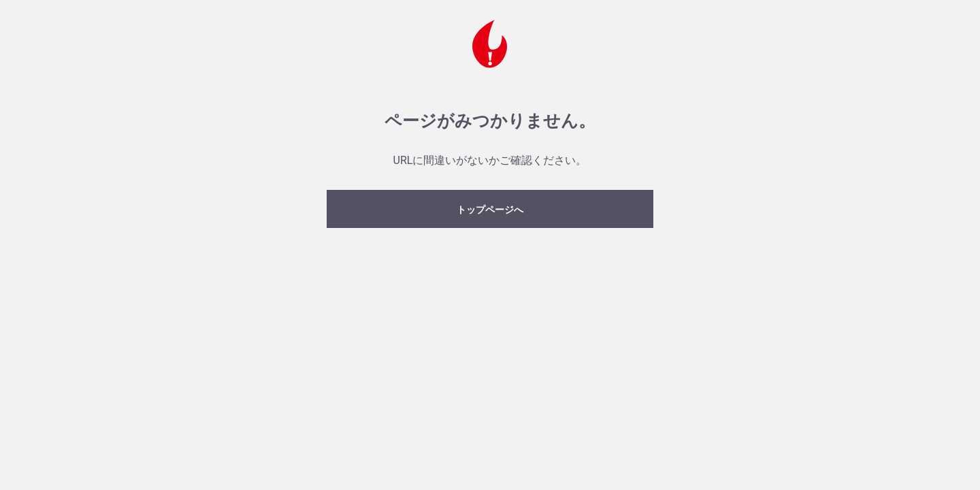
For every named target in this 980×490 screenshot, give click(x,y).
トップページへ (490, 210)
